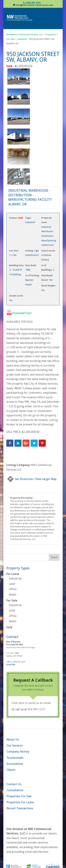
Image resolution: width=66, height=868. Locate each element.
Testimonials (15, 758)
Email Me (11, 665)
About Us (13, 739)
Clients (11, 770)
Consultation (15, 790)
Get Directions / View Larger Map (31, 479)
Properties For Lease (20, 802)
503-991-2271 (36, 709)
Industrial (15, 579)
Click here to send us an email (31, 703)
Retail (13, 595)
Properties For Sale (19, 796)
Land (12, 584)
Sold (9, 627)
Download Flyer (19, 313)
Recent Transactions (20, 808)
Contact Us (14, 784)
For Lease (13, 574)
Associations (15, 764)
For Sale (12, 601)
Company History (18, 751)
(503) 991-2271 (33, 3)
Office (13, 589)
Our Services (15, 745)
